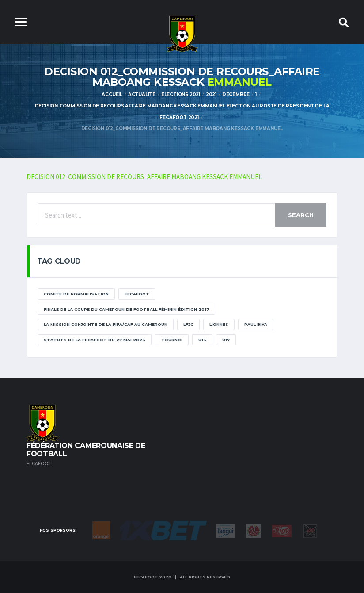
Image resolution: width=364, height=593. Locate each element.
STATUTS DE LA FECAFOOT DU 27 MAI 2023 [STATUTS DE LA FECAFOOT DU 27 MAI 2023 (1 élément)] (95, 340)
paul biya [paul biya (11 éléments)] (256, 325)
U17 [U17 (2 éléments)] (226, 340)
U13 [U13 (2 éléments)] (202, 340)
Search (301, 216)
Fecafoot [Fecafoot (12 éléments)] (137, 295)
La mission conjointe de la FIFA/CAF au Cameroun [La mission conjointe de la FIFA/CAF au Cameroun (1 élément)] (106, 325)
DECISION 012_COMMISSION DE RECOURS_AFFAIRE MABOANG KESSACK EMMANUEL (145, 177)
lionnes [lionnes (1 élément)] (219, 325)
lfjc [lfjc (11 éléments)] (188, 325)
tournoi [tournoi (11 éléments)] (172, 340)
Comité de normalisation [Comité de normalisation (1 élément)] (76, 295)
